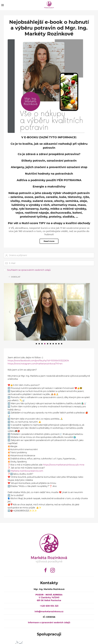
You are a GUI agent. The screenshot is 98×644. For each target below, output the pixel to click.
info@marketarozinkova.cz (48, 612)
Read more (49, 241)
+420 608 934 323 (48, 606)
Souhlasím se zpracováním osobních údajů (29, 266)
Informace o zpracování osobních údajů (48, 622)
